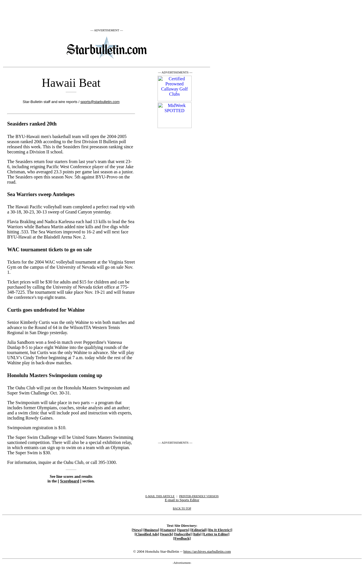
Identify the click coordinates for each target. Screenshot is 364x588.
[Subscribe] (183, 534)
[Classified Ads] (147, 534)
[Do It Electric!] (220, 530)
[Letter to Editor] (216, 534)
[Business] (151, 530)
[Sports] (183, 530)
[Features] (168, 530)
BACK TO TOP (182, 508)
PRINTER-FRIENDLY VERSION (199, 496)
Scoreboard (70, 481)
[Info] (197, 534)
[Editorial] (198, 530)
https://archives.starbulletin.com (207, 551)
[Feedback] (182, 538)
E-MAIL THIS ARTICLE (160, 496)
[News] (137, 530)
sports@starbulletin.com (100, 102)
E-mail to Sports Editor (182, 500)
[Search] (166, 534)
